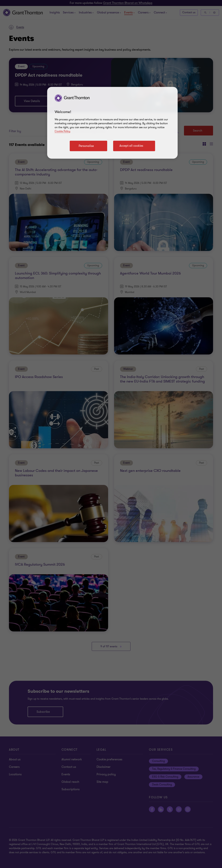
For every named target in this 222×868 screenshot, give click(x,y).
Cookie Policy (62, 131)
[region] (112, 123)
